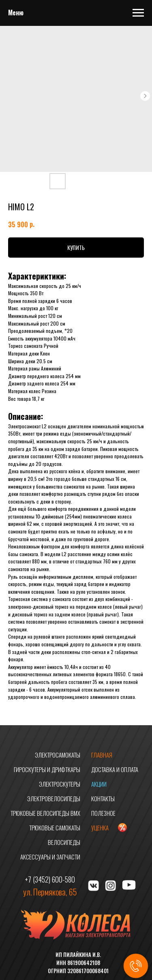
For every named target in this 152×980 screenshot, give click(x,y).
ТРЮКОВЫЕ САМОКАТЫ (55, 828)
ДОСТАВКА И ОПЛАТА (115, 769)
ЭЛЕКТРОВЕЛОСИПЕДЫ (54, 798)
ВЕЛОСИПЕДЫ (64, 842)
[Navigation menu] (138, 13)
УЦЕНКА (100, 828)
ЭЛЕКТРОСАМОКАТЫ (58, 755)
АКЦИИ (99, 784)
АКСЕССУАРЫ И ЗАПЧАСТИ (50, 857)
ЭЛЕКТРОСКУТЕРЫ (60, 784)
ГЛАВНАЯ (102, 755)
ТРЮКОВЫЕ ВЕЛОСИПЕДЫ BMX (45, 813)
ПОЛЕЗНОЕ (103, 813)
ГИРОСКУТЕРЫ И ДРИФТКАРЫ (47, 769)
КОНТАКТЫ (103, 798)
